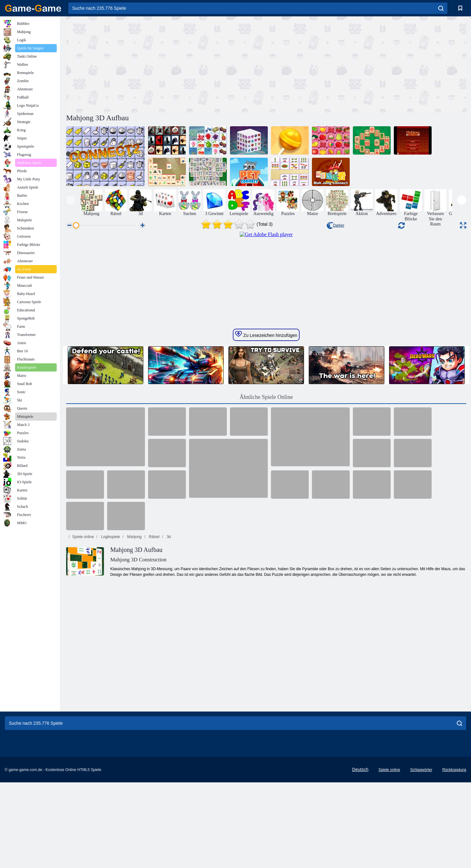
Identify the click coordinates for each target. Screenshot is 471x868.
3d (168, 656)
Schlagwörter (421, 855)
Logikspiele (110, 656)
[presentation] (71, 200)
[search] (441, 8)
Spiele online (83, 656)
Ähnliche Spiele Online (266, 516)
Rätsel (154, 656)
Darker (336, 225)
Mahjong (134, 656)
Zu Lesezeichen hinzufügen (266, 453)
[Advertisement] (166, 64)
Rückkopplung (454, 855)
